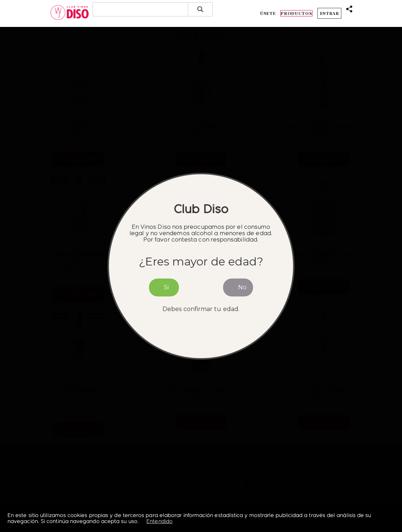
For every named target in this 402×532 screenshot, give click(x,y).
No (242, 287)
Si (166, 287)
